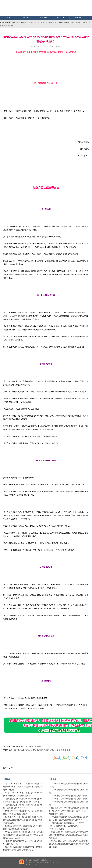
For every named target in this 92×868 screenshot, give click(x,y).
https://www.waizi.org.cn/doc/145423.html (27, 746)
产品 (52, 750)
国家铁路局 (41, 750)
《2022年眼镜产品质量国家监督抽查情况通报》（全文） (70, 796)
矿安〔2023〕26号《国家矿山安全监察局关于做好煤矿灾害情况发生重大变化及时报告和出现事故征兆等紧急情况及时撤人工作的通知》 (23, 787)
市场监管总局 (30, 750)
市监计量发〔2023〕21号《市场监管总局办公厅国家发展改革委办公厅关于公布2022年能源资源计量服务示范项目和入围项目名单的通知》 (69, 811)
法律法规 (43, 18)
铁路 (48, 750)
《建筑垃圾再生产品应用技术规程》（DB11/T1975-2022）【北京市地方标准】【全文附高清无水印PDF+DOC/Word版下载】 (67, 826)
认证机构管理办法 (17, 316)
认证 (56, 750)
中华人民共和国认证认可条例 (68, 226)
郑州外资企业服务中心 (20, 22)
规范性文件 (33, 22)
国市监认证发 (19, 750)
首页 (9, 18)
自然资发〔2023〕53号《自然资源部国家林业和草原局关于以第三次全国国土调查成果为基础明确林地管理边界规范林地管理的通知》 (23, 820)
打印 (6, 768)
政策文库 (61, 18)
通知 (68, 750)
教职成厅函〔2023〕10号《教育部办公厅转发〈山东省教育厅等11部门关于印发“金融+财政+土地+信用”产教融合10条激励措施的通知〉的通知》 (23, 835)
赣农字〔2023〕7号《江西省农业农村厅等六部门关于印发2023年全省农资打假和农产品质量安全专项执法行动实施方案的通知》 (68, 835)
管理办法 (62, 750)
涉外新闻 (78, 18)
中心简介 (26, 18)
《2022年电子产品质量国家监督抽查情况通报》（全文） (70, 799)
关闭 (11, 768)
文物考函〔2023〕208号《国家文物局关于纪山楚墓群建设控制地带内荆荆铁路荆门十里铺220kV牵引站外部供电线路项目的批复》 (69, 844)
